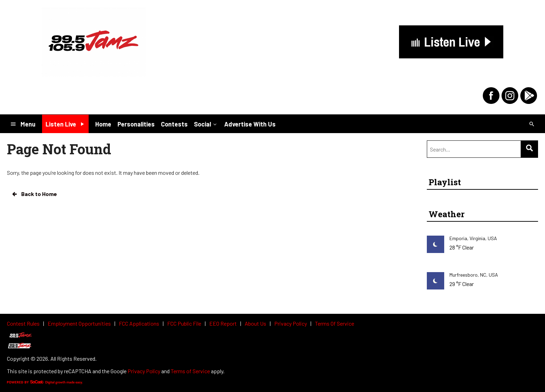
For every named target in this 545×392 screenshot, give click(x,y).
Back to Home (34, 194)
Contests (174, 124)
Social (206, 124)
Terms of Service (190, 371)
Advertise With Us (250, 124)
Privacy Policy (144, 371)
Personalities (136, 124)
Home (103, 124)
